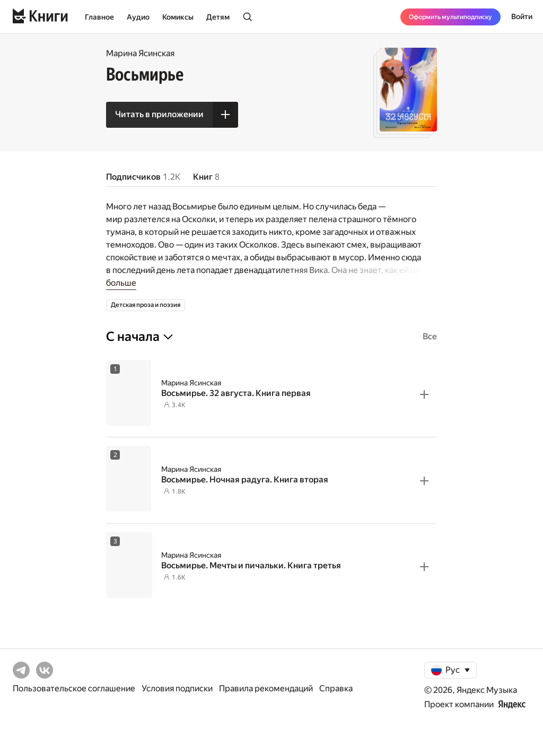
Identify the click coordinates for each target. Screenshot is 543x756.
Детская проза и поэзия (146, 305)
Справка (336, 688)
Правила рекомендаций (266, 688)
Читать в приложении (159, 114)
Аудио (138, 17)
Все (430, 336)
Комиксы (178, 17)
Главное (99, 17)
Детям (218, 17)
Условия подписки (177, 688)
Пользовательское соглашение (74, 688)
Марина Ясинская (140, 53)
